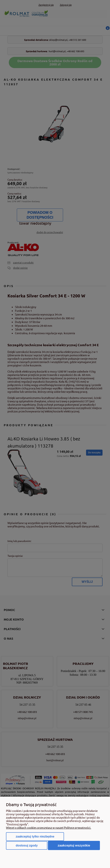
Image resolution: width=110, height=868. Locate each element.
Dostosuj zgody (27, 845)
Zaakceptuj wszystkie (74, 845)
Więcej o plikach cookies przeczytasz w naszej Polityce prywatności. (49, 828)
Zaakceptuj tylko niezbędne (35, 836)
